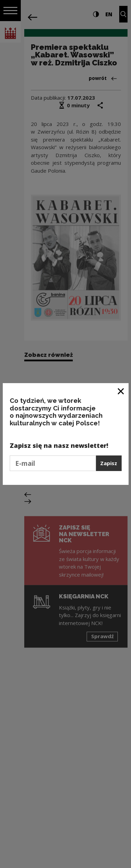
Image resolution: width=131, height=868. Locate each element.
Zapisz (109, 463)
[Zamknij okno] (121, 391)
